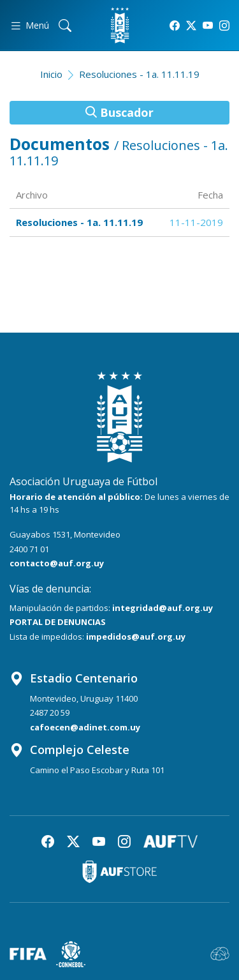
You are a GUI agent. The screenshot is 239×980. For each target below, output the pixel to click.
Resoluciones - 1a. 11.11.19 (139, 74)
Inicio (51, 74)
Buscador (119, 112)
